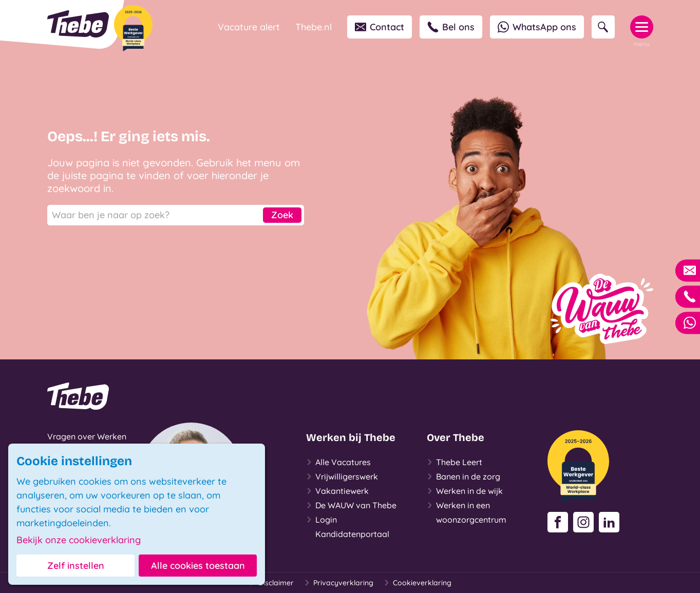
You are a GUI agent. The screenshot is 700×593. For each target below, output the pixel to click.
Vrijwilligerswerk (342, 476)
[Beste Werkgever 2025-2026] (133, 28)
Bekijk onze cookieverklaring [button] (79, 540)
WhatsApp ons (537, 27)
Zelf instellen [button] (76, 566)
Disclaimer (271, 583)
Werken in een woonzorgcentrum (467, 511)
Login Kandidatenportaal (348, 526)
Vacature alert (249, 27)
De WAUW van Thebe (351, 505)
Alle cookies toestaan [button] (198, 566)
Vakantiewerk (337, 491)
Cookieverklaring (418, 583)
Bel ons (451, 27)
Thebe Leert (455, 462)
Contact (380, 27)
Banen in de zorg (463, 476)
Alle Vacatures (338, 462)
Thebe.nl (314, 27)
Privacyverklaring (339, 583)
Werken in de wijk (465, 491)
